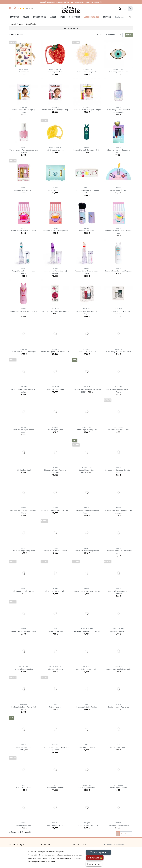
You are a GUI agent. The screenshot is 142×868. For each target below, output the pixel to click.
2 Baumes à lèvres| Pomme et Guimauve (55, 470)
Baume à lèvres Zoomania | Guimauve (118, 591)
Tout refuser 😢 (95, 858)
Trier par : (99, 35)
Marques (14, 17)
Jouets (26, 17)
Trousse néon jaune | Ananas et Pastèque (87, 510)
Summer (107, 17)
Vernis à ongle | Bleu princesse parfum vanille (118, 110)
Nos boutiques (17, 845)
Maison (53, 17)
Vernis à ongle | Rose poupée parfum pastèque (24, 150)
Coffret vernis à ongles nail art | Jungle (24, 430)
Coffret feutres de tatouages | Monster (24, 110)
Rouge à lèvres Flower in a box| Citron (24, 271)
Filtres (129, 35)
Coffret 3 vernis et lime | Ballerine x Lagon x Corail (55, 747)
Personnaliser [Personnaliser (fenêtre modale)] (94, 864)
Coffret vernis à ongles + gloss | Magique (87, 311)
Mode (63, 17)
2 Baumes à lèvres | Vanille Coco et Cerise (118, 551)
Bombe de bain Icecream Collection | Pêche (24, 510)
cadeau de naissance (55, 2)
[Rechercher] (121, 17)
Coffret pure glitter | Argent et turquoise (118, 311)
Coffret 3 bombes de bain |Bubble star (87, 190)
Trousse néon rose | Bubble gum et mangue (118, 510)
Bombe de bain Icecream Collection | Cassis (118, 470)
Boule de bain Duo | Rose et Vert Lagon (24, 707)
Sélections (74, 17)
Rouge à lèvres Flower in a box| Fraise (87, 271)
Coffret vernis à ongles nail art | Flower (118, 389)
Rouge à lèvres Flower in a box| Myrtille (55, 271)
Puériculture (39, 17)
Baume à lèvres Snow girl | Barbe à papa (24, 311)
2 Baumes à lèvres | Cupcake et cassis (118, 150)
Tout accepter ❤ (98, 852)
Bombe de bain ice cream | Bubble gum (118, 231)
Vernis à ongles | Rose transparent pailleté (24, 389)
